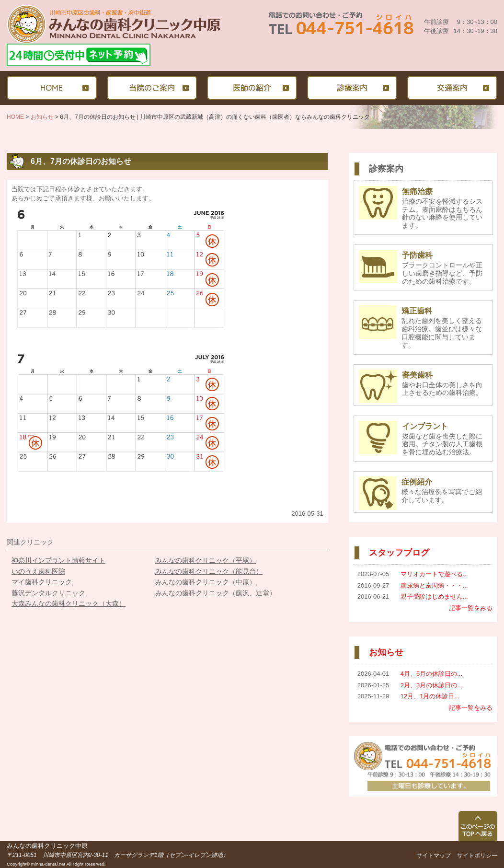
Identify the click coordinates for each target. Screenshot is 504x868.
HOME (15, 117)
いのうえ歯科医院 (38, 571)
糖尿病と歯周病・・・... (434, 585)
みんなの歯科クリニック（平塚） (206, 560)
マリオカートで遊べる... (434, 574)
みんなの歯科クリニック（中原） (206, 582)
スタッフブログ (399, 553)
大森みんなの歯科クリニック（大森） (69, 603)
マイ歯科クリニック (42, 582)
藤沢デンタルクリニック (48, 593)
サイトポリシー (477, 856)
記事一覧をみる (471, 608)
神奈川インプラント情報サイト (58, 560)
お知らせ (42, 117)
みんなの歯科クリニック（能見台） (209, 571)
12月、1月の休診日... (430, 696)
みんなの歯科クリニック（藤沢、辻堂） (216, 593)
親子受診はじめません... (434, 596)
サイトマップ (434, 856)
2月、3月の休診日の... (431, 685)
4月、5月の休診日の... (431, 674)
